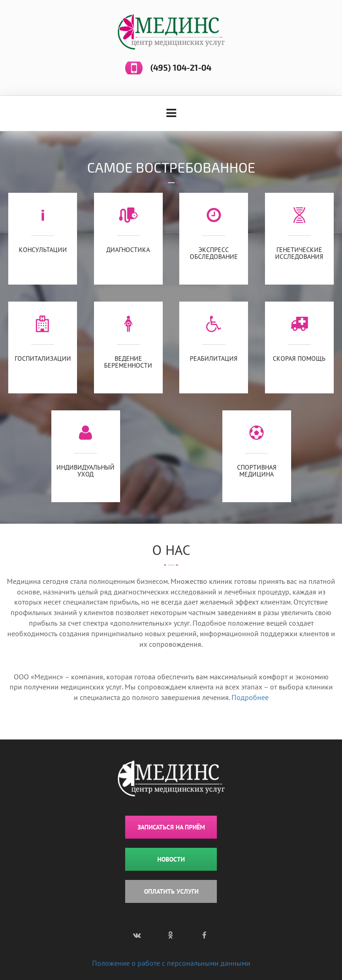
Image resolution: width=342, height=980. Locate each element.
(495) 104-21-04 (181, 68)
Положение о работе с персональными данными (171, 963)
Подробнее (250, 697)
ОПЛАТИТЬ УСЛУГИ (171, 891)
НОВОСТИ (171, 859)
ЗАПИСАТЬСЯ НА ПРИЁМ (171, 827)
